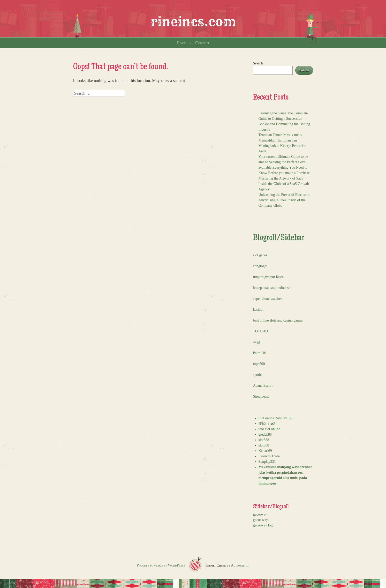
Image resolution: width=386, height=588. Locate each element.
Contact (202, 43)
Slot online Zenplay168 (275, 418)
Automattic (240, 565)
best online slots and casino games (278, 320)
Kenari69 (265, 451)
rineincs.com (193, 22)
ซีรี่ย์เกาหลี (267, 424)
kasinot (258, 310)
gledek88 (265, 434)
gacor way (261, 520)
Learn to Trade (269, 456)
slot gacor (260, 255)
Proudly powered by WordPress (161, 565)
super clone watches (268, 299)
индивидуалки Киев (268, 277)
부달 (257, 342)
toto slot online (269, 429)
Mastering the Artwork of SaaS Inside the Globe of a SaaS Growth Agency (284, 184)
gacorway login (264, 525)
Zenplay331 (267, 462)
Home (181, 43)
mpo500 (259, 364)
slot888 (264, 440)
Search (258, 63)
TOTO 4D (260, 331)
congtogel (260, 266)
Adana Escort (263, 386)
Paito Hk (259, 353)
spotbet (258, 375)
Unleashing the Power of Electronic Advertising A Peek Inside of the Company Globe (284, 200)
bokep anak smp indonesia (272, 288)
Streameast (261, 396)
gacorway (260, 514)
